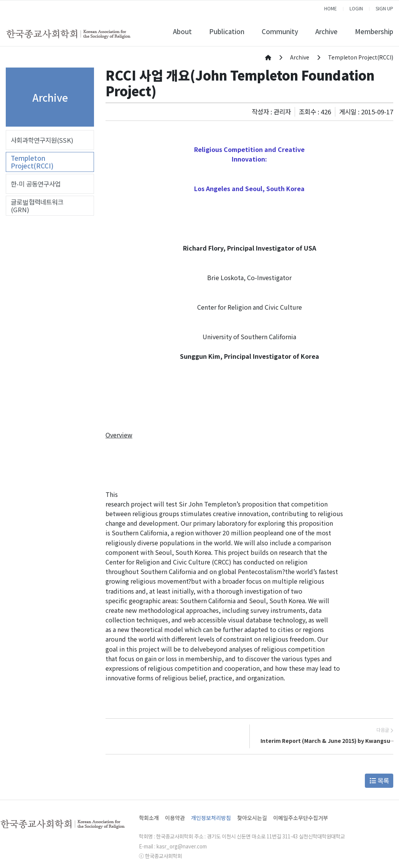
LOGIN (356, 8)
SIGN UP (384, 8)
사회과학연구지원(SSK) (42, 140)
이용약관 (175, 818)
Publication (227, 31)
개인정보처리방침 (211, 818)
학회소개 (149, 818)
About (182, 31)
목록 (379, 781)
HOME (331, 8)
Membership (374, 31)
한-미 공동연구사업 (36, 184)
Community (280, 31)
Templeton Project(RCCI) (32, 162)
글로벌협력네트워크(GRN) (37, 206)
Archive (326, 31)
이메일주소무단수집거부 (301, 818)
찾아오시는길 (252, 818)
